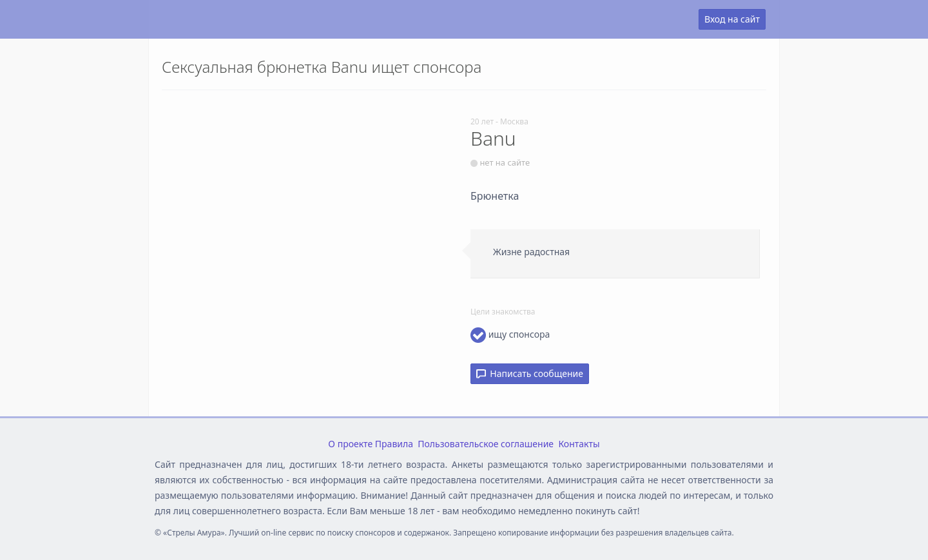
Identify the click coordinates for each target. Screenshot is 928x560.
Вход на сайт (732, 19)
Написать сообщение (530, 373)
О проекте (350, 444)
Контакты (579, 444)
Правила (394, 444)
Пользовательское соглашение (486, 444)
